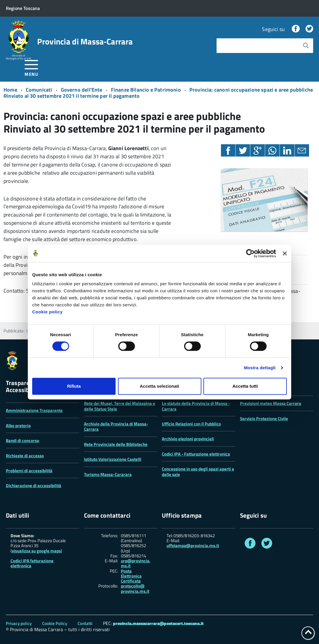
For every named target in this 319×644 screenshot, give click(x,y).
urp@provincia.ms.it (136, 563)
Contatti (85, 623)
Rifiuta (74, 386)
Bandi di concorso (23, 441)
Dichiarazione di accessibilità (34, 486)
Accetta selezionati (159, 386)
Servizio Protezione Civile (264, 419)
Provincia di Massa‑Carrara (85, 42)
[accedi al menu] (31, 67)
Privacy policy (19, 623)
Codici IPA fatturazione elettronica (32, 563)
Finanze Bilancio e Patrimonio (146, 90)
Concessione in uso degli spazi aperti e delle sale (198, 472)
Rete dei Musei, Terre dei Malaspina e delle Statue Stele (120, 406)
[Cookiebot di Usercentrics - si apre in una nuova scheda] (250, 253)
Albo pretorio (18, 426)
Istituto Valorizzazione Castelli (113, 459)
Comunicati (39, 90)
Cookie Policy (55, 623)
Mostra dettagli (260, 368)
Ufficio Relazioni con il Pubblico (191, 424)
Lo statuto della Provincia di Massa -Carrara (196, 406)
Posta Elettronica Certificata (131, 576)
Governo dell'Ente (82, 90)
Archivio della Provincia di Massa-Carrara (116, 426)
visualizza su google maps (36, 551)
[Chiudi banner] (285, 253)
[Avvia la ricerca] (306, 46)
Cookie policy (47, 312)
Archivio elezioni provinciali (188, 439)
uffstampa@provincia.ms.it (193, 546)
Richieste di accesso (25, 456)
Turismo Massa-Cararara (108, 474)
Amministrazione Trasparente (34, 410)
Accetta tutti (245, 386)
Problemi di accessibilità (29, 471)
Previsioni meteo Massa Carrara (271, 403)
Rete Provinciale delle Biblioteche (116, 444)
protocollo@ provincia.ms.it (135, 589)
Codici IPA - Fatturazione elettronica (196, 454)
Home (10, 90)
